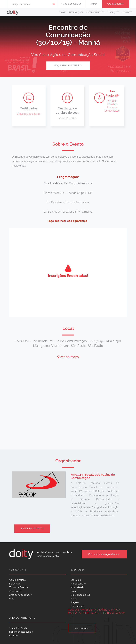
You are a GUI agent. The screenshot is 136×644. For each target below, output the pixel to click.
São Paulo (76, 580)
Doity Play (15, 584)
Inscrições (113, 12)
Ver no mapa (68, 357)
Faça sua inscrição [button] (68, 66)
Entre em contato (32, 529)
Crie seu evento (116, 4)
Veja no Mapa (82, 628)
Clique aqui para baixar (29, 114)
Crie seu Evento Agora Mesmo (104, 554)
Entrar (94, 4)
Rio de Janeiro (78, 584)
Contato (127, 12)
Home (63, 12)
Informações (76, 12)
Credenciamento (95, 12)
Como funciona (17, 580)
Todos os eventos (72, 4)
